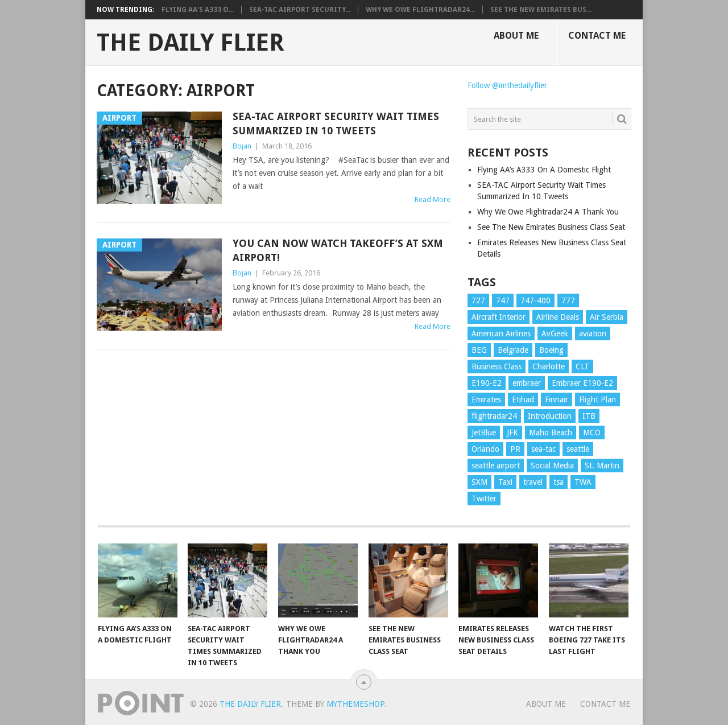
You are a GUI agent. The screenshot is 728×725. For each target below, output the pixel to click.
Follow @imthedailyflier (507, 85)
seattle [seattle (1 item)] (578, 449)
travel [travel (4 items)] (533, 482)
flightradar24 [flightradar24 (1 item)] (494, 416)
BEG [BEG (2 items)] (479, 350)
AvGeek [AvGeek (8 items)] (555, 333)
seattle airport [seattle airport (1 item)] (496, 466)
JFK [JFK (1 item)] (512, 432)
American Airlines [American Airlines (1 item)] (501, 333)
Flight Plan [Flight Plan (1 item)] (597, 399)
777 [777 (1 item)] (568, 300)
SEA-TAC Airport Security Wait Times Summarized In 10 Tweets (336, 123)
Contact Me (597, 36)
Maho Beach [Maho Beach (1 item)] (551, 432)
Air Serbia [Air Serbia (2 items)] (607, 317)
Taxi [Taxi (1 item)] (505, 482)
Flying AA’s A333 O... (198, 10)
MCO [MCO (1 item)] (592, 432)
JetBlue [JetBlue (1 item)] (484, 432)
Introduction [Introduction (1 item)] (550, 416)
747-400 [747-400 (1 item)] (535, 300)
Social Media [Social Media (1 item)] (552, 466)
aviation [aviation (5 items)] (593, 333)
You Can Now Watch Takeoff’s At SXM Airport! (338, 250)
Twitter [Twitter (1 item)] (484, 499)
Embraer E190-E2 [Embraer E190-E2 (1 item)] (582, 383)
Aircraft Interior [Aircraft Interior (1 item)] (499, 317)
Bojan (242, 146)
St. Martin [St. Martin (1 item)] (602, 466)
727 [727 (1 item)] (478, 300)
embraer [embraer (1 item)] (527, 383)
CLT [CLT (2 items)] (582, 366)
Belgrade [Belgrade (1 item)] (513, 350)
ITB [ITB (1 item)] (589, 416)
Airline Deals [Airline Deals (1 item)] (558, 317)
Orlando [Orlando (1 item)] (485, 449)
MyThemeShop (355, 704)
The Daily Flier (191, 43)
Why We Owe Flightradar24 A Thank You (548, 212)
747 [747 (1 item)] (503, 300)
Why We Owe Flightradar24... (420, 10)
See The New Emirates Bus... (541, 10)
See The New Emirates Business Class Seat (551, 227)
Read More (433, 199)
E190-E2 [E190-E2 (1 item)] (487, 383)
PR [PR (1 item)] (515, 449)
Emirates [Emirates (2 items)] (486, 399)
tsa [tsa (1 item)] (559, 482)
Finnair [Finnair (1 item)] (557, 399)
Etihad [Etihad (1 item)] (523, 399)
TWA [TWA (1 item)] (583, 482)
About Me (516, 36)
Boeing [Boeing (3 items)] (551, 350)
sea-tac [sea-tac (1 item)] (543, 449)
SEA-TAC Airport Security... (300, 10)
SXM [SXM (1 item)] (479, 482)
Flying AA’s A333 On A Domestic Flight (544, 170)
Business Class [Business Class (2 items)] (497, 366)
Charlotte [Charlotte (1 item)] (549, 366)
